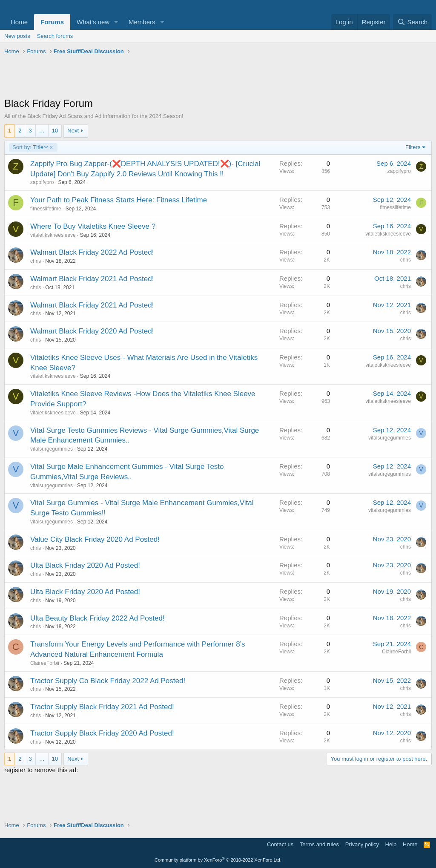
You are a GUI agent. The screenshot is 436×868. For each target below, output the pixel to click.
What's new (93, 22)
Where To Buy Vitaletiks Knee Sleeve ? (93, 226)
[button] (116, 22)
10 (55, 131)
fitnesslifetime (46, 209)
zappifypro (42, 182)
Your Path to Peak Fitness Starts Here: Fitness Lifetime (119, 200)
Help (391, 844)
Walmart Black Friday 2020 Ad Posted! (92, 331)
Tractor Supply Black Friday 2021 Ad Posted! (102, 707)
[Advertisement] (218, 77)
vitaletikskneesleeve (53, 235)
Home (19, 22)
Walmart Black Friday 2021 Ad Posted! (92, 279)
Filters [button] (413, 147)
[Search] (412, 22)
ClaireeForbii (45, 663)
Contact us (280, 844)
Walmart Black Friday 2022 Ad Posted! (92, 252)
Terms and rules (319, 844)
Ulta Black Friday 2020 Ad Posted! (85, 565)
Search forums (55, 36)
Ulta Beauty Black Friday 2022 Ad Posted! (98, 618)
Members (142, 22)
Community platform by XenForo (218, 860)
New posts (17, 36)
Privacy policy (362, 844)
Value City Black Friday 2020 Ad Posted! (95, 539)
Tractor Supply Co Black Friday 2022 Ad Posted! (108, 681)
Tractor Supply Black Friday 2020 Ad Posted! (102, 733)
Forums (52, 22)
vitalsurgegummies (52, 449)
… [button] (42, 131)
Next (73, 131)
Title (30, 147)
